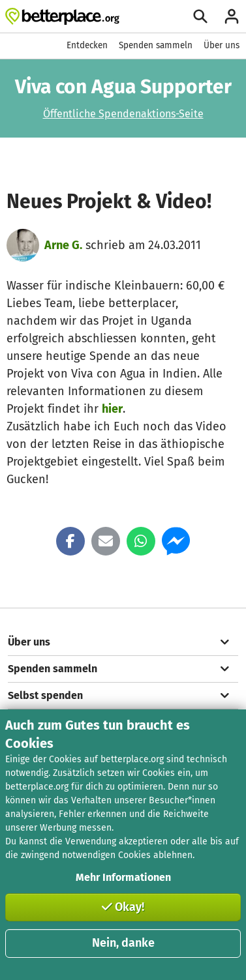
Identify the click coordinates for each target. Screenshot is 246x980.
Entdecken (87, 45)
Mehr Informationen (123, 877)
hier (112, 409)
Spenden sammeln (156, 45)
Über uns (222, 45)
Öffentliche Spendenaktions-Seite (123, 114)
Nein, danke (123, 943)
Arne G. (63, 245)
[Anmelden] (232, 16)
